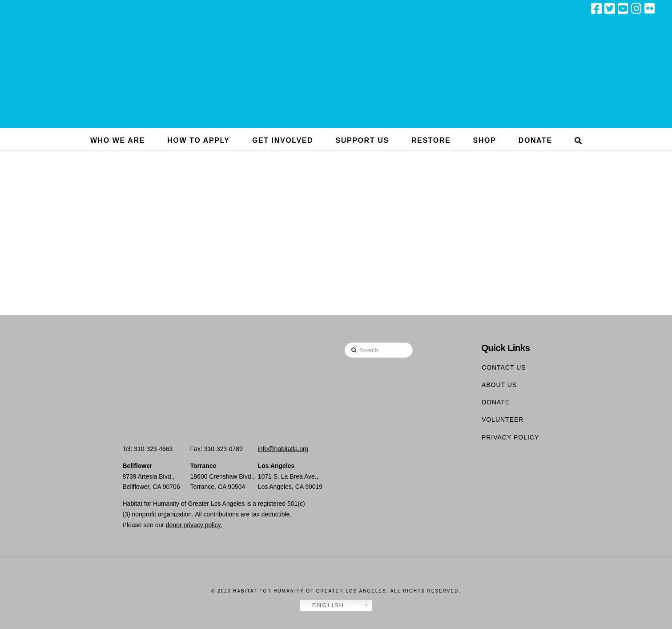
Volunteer (503, 419)
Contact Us (504, 367)
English (323, 605)
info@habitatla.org (283, 449)
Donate (496, 402)
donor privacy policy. (194, 525)
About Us (499, 385)
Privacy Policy (510, 437)
